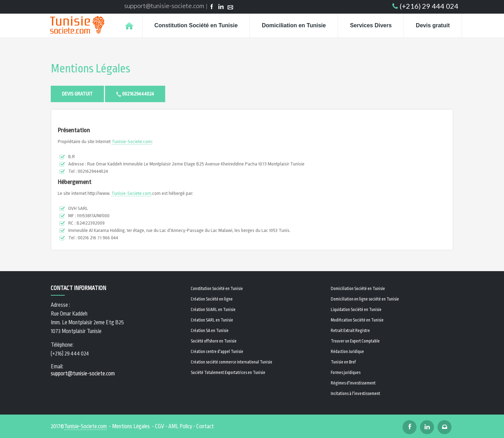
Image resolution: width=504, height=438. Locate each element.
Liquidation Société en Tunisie (356, 310)
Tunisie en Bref (343, 362)
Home (129, 26)
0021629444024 (135, 94)
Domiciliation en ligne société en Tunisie (365, 299)
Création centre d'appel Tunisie (217, 352)
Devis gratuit (433, 25)
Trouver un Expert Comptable (355, 341)
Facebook (212, 7)
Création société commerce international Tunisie (232, 362)
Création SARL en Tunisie (212, 320)
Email (230, 7)
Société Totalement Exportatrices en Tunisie (228, 373)
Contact (205, 426)
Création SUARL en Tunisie (213, 310)
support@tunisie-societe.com (164, 6)
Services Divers (371, 25)
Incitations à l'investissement (355, 394)
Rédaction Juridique (347, 352)
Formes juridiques (346, 373)
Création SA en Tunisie (210, 331)
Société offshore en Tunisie (214, 341)
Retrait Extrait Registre (350, 331)
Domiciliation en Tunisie (294, 25)
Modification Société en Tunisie (357, 320)
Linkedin (221, 7)
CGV (160, 426)
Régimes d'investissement (353, 383)
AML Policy (180, 426)
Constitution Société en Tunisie (196, 25)
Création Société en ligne (212, 299)
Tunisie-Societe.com (132, 142)
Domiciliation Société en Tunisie (358, 289)
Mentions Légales (90, 69)
